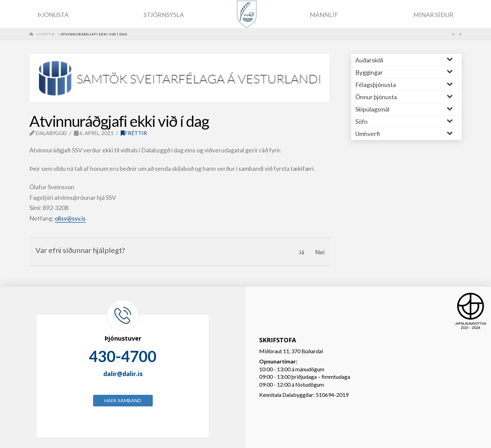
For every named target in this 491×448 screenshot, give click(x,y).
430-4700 (123, 356)
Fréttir (134, 133)
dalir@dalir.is (123, 374)
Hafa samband (123, 400)
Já (301, 252)
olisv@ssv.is (70, 218)
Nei (320, 252)
